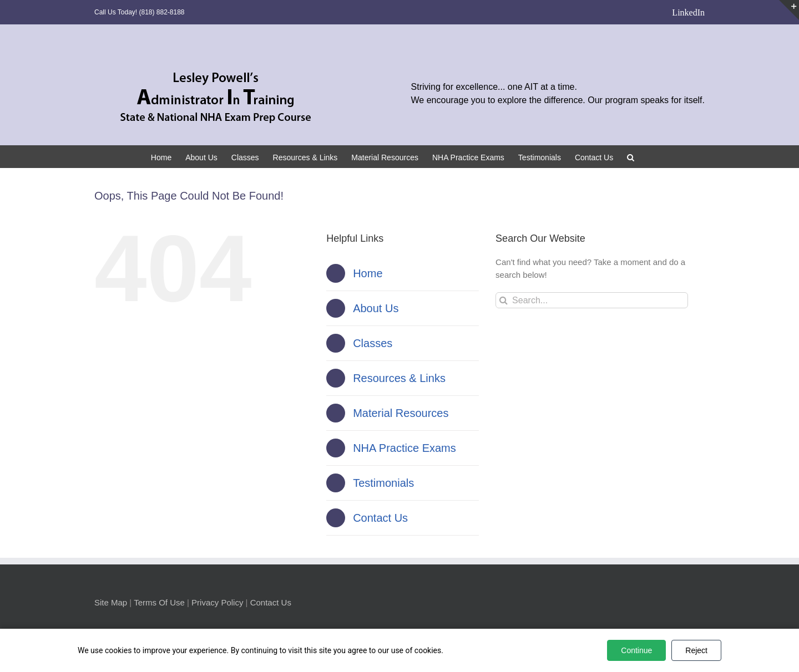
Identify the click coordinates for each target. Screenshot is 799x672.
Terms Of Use (159, 602)
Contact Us (380, 518)
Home (368, 273)
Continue (636, 650)
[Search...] (592, 300)
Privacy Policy (217, 602)
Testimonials (383, 483)
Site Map (111, 602)
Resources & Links (399, 378)
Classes (373, 343)
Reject (696, 650)
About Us (376, 308)
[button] (631, 156)
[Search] (504, 300)
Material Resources (401, 413)
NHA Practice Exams (404, 448)
